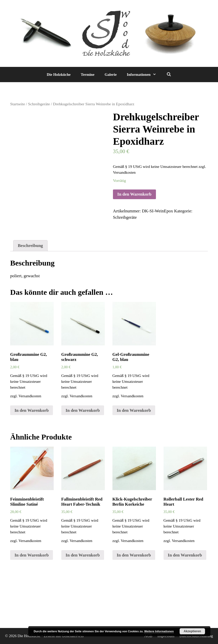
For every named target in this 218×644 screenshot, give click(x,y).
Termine (88, 75)
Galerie (111, 75)
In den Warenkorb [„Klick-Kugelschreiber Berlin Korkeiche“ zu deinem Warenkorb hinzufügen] (134, 555)
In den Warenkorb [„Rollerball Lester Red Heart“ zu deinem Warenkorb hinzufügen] (185, 555)
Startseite (18, 104)
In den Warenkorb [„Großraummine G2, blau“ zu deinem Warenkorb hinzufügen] (32, 410)
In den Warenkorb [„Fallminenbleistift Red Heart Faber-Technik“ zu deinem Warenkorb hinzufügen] (83, 555)
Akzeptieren (192, 631)
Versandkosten (124, 172)
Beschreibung (30, 246)
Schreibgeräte (39, 104)
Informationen (144, 75)
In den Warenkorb (134, 194)
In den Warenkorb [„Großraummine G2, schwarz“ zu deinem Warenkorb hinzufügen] (83, 410)
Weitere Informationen (159, 631)
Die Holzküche (59, 75)
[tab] (30, 246)
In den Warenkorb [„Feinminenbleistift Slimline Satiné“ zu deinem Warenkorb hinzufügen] (32, 555)
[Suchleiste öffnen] (169, 75)
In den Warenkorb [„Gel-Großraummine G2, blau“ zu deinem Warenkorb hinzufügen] (134, 410)
